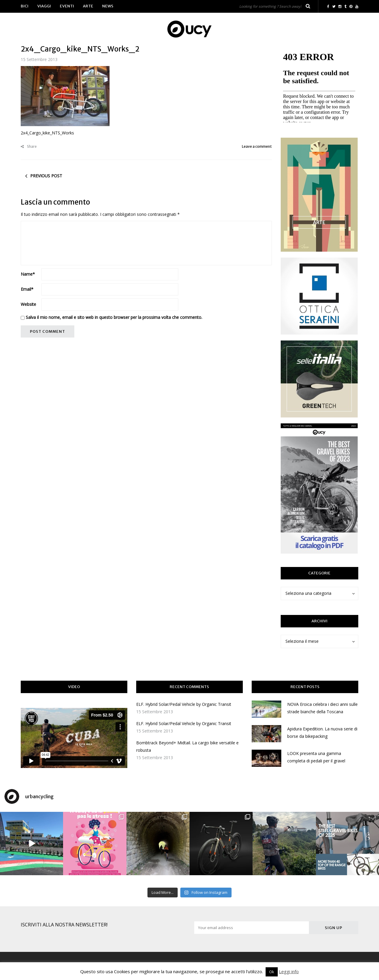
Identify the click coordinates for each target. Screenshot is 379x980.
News (108, 6)
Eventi (67, 6)
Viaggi (44, 6)
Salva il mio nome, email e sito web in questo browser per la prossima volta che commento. (114, 317)
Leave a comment (257, 146)
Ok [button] (272, 972)
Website (28, 304)
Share (29, 146)
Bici (25, 6)
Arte (88, 6)
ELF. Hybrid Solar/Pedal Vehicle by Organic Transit (184, 704)
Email (27, 289)
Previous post (46, 176)
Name (28, 274)
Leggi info (289, 971)
